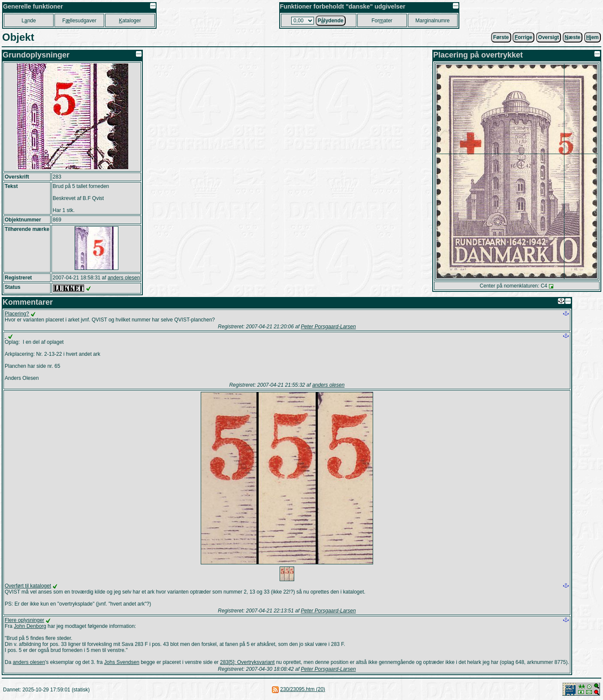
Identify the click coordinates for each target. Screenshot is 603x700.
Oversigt (549, 37)
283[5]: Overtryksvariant (247, 662)
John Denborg (30, 626)
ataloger (130, 21)
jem (592, 37)
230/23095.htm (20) (303, 689)
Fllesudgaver (79, 21)
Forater (382, 21)
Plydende (331, 21)
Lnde (29, 21)
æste (573, 37)
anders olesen (124, 278)
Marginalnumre (432, 21)
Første (501, 37)
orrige (523, 37)
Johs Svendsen (122, 662)
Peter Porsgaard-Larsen (329, 327)
